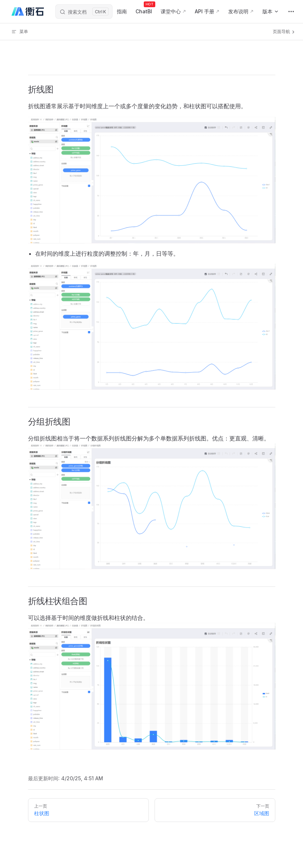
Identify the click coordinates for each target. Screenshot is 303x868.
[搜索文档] (84, 12)
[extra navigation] (291, 12)
